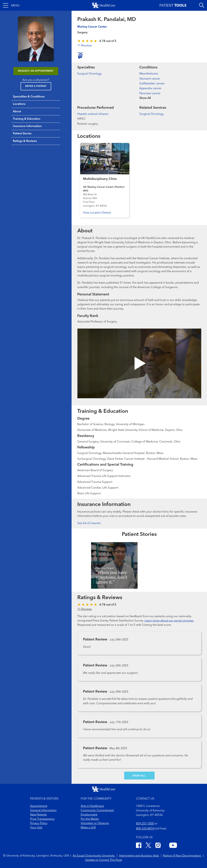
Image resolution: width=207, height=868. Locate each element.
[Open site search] (202, 5)
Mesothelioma (149, 74)
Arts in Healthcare (92, 806)
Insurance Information (27, 126)
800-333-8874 (145, 829)
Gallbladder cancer (152, 84)
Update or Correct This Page (103, 860)
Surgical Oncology (89, 74)
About (17, 112)
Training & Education (27, 119)
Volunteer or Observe (95, 823)
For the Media (90, 819)
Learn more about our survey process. (169, 621)
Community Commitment (97, 810)
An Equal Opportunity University (94, 856)
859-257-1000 (145, 824)
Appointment (39, 806)
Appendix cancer (150, 89)
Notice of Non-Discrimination (182, 856)
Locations (19, 104)
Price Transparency (42, 819)
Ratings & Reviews (25, 141)
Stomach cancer (150, 79)
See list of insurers (89, 523)
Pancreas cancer (150, 94)
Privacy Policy (39, 823)
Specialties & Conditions (29, 97)
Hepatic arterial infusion (93, 114)
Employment (89, 815)
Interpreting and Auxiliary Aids (139, 856)
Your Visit (36, 828)
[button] (11, 5)
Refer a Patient (36, 86)
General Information (43, 810)
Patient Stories (22, 134)
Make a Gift (88, 828)
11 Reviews (85, 46)
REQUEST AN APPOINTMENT (36, 71)
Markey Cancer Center (92, 27)
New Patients (38, 815)
